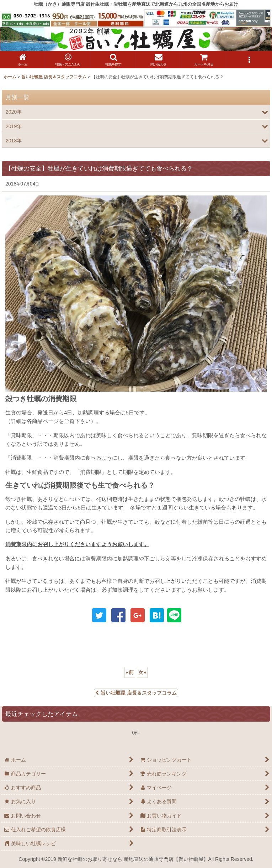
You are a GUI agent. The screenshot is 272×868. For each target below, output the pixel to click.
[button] (113, 60)
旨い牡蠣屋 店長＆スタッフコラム (136, 693)
